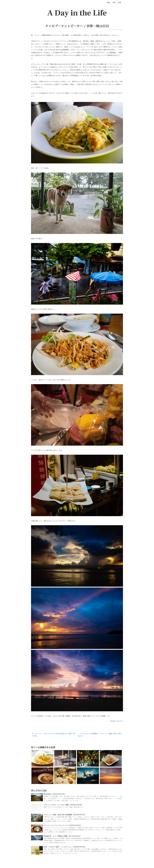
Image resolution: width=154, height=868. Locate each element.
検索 (108, 3)
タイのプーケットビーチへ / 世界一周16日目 (77, 26)
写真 (114, 3)
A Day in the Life (77, 13)
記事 (119, 3)
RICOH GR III (119, 721)
